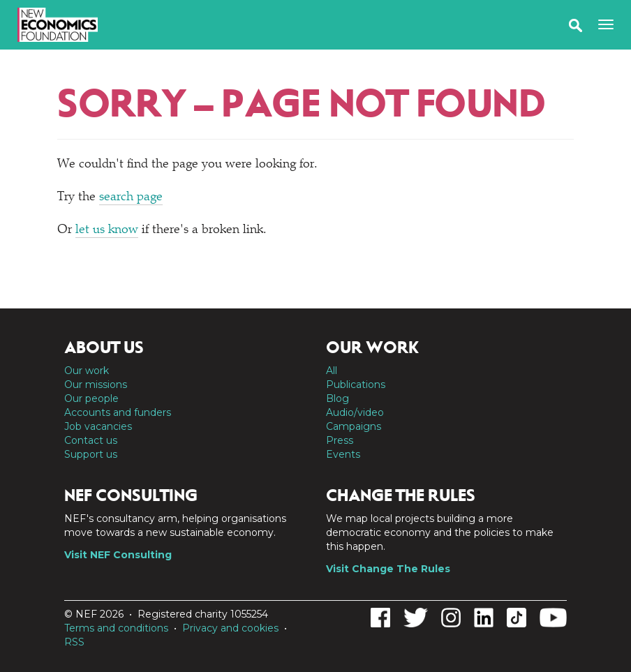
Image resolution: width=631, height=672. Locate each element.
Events (343, 454)
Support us (91, 454)
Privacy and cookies (230, 628)
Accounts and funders (118, 412)
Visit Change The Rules (388, 569)
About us (104, 348)
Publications (356, 384)
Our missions (96, 384)
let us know (107, 230)
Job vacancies (98, 426)
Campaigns (354, 426)
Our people (91, 398)
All (332, 371)
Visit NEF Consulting (118, 555)
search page (131, 197)
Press (340, 440)
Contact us (91, 440)
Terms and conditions (116, 628)
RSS (74, 642)
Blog (337, 398)
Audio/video (355, 412)
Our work (87, 371)
